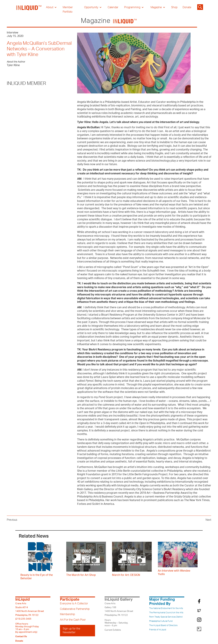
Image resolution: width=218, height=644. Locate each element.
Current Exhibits (113, 630)
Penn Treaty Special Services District (166, 617)
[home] (29, 10)
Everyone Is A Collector (74, 604)
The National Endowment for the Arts (166, 608)
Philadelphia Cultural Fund (161, 621)
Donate (187, 7)
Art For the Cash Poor (73, 620)
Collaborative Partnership (75, 609)
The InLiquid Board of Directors (163, 625)
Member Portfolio (68, 10)
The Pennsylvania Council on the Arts (166, 613)
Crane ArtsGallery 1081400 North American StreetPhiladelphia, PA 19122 (119, 609)
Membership (67, 614)
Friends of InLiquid (158, 630)
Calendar (113, 7)
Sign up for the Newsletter (71, 631)
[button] (51, 7)
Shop (174, 7)
